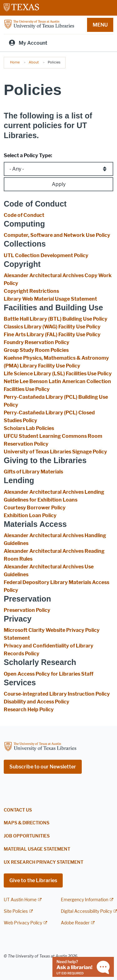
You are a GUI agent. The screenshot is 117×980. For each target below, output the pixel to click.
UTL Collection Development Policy (46, 255)
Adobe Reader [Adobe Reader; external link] (75, 923)
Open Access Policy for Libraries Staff (49, 674)
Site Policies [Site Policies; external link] (16, 911)
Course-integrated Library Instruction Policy (57, 694)
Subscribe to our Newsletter (43, 767)
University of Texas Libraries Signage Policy (55, 452)
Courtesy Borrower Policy (35, 508)
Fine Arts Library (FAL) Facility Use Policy (52, 335)
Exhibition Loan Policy (30, 515)
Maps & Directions (27, 823)
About (34, 62)
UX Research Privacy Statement (44, 862)
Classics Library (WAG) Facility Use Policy (52, 327)
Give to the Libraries (33, 880)
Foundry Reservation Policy (37, 342)
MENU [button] (100, 25)
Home (15, 62)
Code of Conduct (24, 215)
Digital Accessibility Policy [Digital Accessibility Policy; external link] (86, 911)
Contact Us (18, 810)
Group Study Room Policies (36, 350)
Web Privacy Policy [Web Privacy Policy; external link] (23, 923)
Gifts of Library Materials (33, 472)
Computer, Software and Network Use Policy (57, 235)
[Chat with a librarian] (83, 966)
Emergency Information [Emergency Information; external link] (85, 900)
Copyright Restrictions (31, 291)
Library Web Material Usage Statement (50, 299)
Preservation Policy (27, 610)
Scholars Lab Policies (29, 428)
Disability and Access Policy (37, 702)
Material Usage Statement (37, 849)
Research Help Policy (29, 710)
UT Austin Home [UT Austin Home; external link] (20, 900)
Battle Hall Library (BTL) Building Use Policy (56, 319)
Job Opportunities (27, 836)
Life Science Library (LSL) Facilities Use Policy (58, 374)
